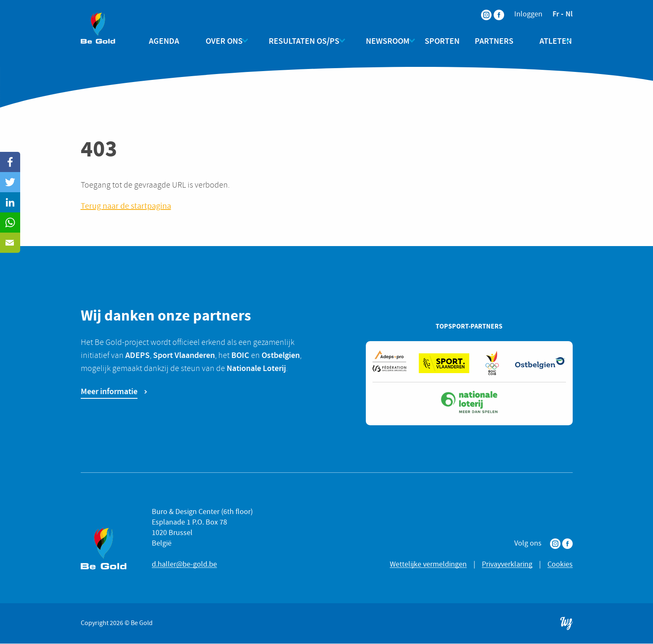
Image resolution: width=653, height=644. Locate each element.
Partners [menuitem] (491, 41)
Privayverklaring (507, 565)
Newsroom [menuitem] (381, 41)
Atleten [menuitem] (545, 41)
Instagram (555, 544)
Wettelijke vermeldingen (428, 565)
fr (556, 14)
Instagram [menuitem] (481, 9)
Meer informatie (109, 392)
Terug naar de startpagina (126, 206)
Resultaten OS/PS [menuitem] (301, 41)
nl (569, 14)
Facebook (567, 544)
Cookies (560, 565)
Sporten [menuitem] (439, 41)
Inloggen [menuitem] (528, 14)
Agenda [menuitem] (172, 41)
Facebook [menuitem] (494, 9)
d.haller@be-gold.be (184, 565)
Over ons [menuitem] (224, 41)
